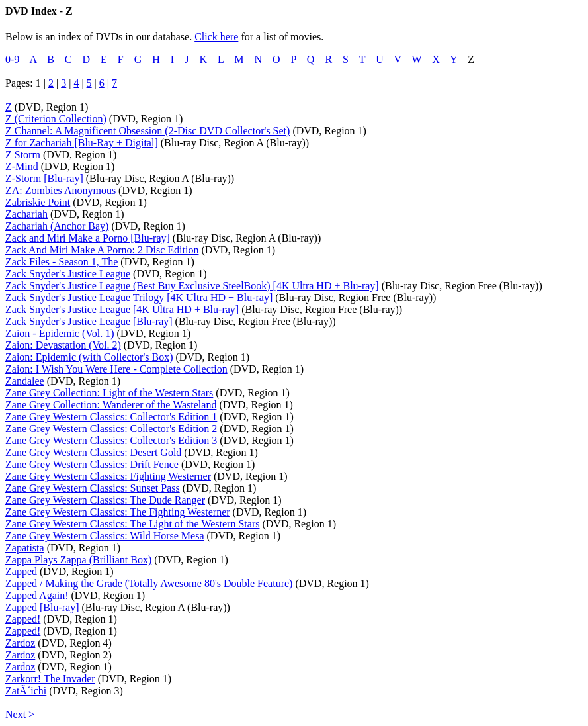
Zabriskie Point (38, 202)
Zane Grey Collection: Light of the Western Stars (109, 393)
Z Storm (23, 155)
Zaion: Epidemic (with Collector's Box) (89, 357)
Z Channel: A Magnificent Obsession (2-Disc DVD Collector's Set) (147, 131)
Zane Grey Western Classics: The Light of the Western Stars (132, 524)
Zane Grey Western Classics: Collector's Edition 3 (111, 440)
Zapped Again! (37, 595)
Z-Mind (22, 166)
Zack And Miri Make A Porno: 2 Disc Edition (102, 250)
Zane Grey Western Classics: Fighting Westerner (108, 476)
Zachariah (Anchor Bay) (57, 226)
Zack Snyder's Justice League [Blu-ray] (89, 321)
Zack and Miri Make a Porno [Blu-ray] (88, 238)
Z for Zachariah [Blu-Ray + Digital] (82, 143)
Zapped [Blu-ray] (42, 607)
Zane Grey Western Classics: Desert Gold (93, 452)
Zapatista (25, 548)
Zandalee (25, 381)
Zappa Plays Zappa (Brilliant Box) (78, 560)
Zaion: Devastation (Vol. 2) (63, 345)
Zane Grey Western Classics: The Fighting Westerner (118, 512)
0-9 (12, 59)
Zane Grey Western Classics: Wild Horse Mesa (105, 536)
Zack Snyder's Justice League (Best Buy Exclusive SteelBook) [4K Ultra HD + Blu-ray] (192, 286)
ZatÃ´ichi (26, 691)
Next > (20, 714)
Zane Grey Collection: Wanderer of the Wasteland (111, 405)
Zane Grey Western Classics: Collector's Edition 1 (111, 417)
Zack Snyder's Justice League (68, 274)
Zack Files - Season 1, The (62, 262)
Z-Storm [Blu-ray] (44, 178)
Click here (216, 37)
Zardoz (20, 643)
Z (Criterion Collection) (56, 119)
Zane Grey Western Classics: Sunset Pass (93, 488)
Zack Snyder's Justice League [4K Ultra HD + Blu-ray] (122, 309)
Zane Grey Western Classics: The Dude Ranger (105, 500)
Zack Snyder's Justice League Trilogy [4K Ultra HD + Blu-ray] (139, 297)
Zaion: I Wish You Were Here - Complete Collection (116, 369)
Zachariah (26, 214)
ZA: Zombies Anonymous (61, 190)
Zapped (21, 571)
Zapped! (23, 619)
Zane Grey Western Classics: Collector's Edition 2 (111, 429)
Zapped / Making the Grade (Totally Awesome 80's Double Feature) (149, 583)
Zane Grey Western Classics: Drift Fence (92, 464)
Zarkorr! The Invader (50, 679)
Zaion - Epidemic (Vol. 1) (60, 333)
